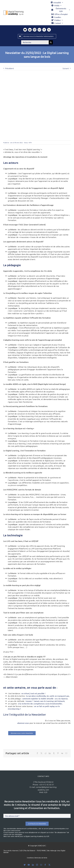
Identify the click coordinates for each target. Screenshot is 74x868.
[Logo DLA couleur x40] (13, 11)
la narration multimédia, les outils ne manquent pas (48, 696)
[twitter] (49, 30)
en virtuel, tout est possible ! (33, 693)
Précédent (10, 68)
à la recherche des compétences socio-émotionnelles (40, 704)
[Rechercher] (35, 42)
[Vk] (62, 753)
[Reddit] (46, 753)
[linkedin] (30, 30)
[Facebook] (37, 753)
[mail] (39, 30)
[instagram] (35, 30)
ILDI (46, 792)
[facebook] (44, 30)
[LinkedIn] (50, 753)
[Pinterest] (58, 753)
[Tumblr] (54, 753)
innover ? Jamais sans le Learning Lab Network (45, 701)
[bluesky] (25, 865)
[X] (41, 753)
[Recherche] (51, 42)
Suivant (66, 68)
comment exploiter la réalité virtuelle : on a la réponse (45, 698)
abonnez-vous (23, 723)
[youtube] (25, 30)
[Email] (66, 753)
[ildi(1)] (20, 781)
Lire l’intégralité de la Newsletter (25, 714)
